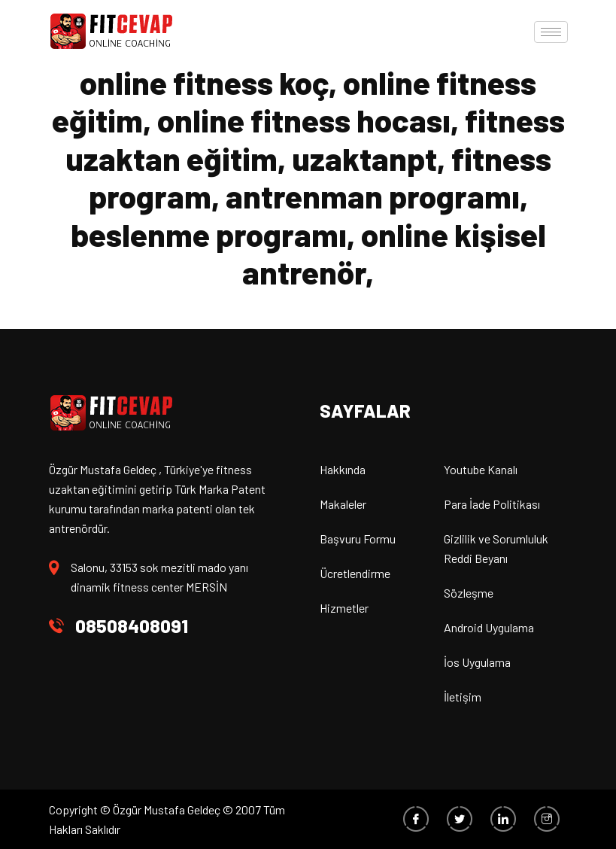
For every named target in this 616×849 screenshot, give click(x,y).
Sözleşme (469, 593)
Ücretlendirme (355, 573)
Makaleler (343, 504)
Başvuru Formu (358, 539)
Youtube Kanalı (481, 469)
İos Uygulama (477, 662)
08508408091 (132, 626)
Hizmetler (344, 608)
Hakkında (343, 469)
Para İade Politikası (492, 504)
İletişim (463, 697)
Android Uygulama (489, 627)
